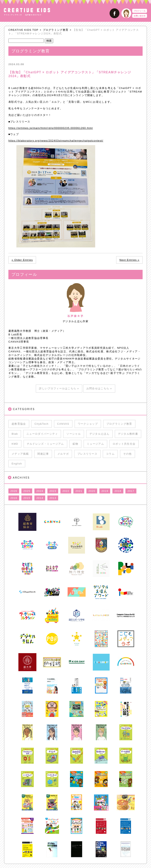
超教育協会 (19, 424)
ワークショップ (88, 424)
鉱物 (75, 444)
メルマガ (63, 454)
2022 (66, 491)
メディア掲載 (20, 454)
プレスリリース (87, 454)
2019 (105, 491)
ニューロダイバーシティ (42, 434)
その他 (127, 454)
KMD (15, 444)
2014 (40, 498)
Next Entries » (129, 260)
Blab (15, 434)
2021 (79, 491)
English (17, 464)
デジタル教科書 (128, 434)
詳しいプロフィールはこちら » (59, 388)
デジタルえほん (99, 434)
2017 (131, 491)
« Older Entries (22, 260)
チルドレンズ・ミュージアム (45, 444)
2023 (53, 491)
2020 (92, 491)
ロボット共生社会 (124, 444)
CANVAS (63, 424)
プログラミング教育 (56, 30)
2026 (14, 491)
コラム (110, 454)
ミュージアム (95, 444)
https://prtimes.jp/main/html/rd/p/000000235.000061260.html (51, 128)
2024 (40, 491)
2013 (53, 498)
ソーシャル (74, 434)
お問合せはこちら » (99, 388)
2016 (14, 498)
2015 (27, 498)
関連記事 (43, 454)
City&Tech (41, 424)
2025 (27, 491)
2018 (118, 491)
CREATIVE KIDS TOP (23, 30)
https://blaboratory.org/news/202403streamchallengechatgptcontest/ (56, 141)
